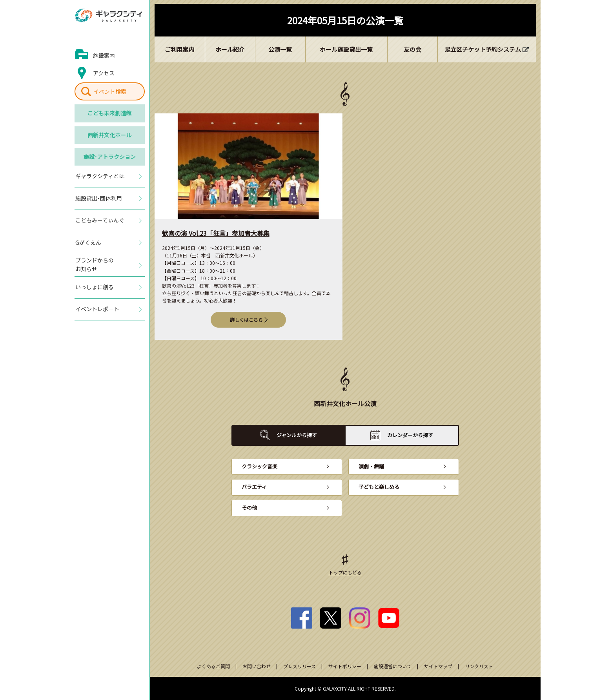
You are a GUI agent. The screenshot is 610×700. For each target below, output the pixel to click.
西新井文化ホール (109, 135)
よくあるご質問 (213, 666)
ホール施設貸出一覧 (346, 49)
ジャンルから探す (297, 435)
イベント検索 (110, 91)
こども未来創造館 (109, 113)
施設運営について (393, 666)
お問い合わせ (257, 666)
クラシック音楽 (259, 466)
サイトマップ (438, 666)
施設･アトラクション (110, 157)
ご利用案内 (179, 49)
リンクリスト (479, 666)
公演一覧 (280, 49)
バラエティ (254, 487)
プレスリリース (300, 666)
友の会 (412, 49)
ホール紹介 (230, 49)
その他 (249, 508)
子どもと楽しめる (379, 487)
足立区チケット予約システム (483, 49)
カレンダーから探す (410, 435)
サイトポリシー (345, 666)
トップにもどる (345, 572)
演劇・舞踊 (371, 466)
